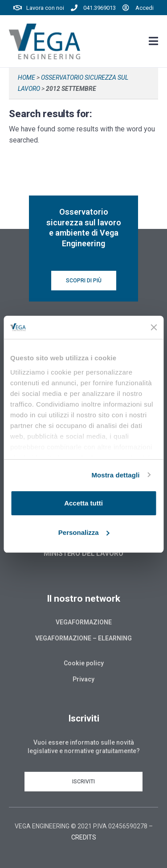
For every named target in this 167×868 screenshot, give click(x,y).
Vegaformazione (84, 622)
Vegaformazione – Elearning (83, 638)
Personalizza (84, 532)
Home (26, 77)
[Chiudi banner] (154, 327)
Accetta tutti (83, 503)
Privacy (83, 679)
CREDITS (84, 837)
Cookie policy (84, 663)
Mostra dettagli (115, 475)
